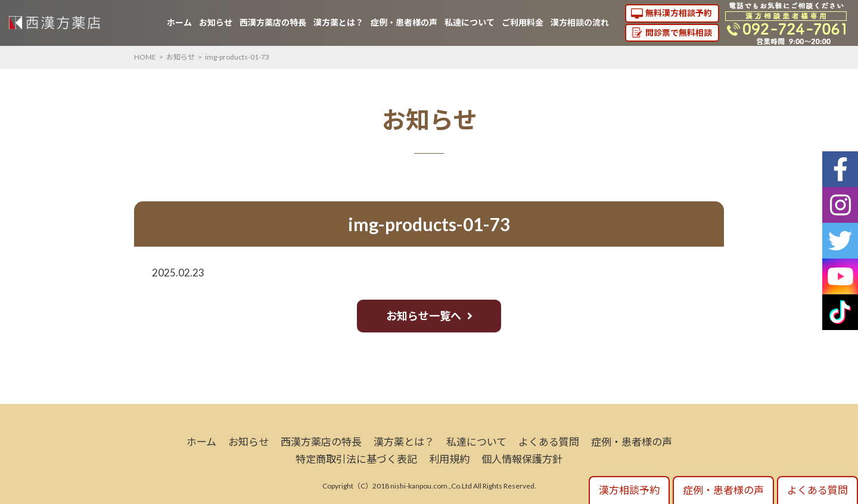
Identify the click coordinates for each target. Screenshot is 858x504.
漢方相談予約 (629, 490)
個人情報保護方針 (522, 459)
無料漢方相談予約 (679, 13)
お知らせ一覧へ (424, 316)
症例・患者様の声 (404, 22)
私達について (470, 22)
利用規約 (449, 459)
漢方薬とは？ (338, 22)
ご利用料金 (523, 22)
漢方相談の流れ (580, 22)
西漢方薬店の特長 (273, 22)
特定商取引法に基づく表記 (356, 459)
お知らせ (216, 22)
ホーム (179, 22)
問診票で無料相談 (679, 32)
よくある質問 (549, 442)
